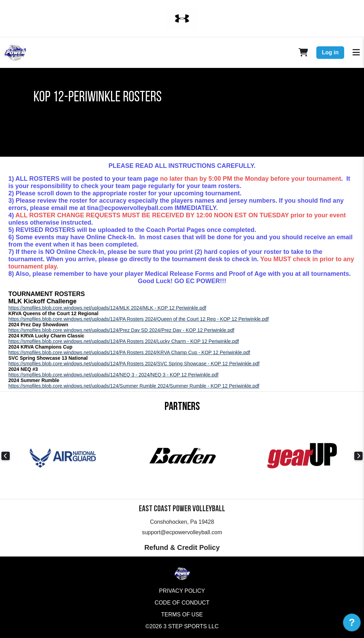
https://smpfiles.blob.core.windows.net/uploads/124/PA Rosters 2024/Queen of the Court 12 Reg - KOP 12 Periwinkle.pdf (139, 319)
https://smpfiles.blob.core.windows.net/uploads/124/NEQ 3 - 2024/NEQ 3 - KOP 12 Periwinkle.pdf (113, 375)
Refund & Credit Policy (182, 547)
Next (358, 456)
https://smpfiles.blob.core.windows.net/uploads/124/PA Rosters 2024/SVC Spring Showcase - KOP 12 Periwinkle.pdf (134, 364)
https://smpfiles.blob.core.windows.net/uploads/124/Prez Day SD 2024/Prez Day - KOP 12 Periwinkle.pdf (121, 330)
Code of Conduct (182, 603)
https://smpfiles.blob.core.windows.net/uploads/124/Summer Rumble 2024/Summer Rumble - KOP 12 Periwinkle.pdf (134, 386)
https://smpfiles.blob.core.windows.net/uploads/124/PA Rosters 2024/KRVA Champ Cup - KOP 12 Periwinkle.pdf (129, 352)
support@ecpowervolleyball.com (182, 532)
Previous (6, 456)
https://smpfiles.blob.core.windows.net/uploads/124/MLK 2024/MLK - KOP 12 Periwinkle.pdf (107, 308)
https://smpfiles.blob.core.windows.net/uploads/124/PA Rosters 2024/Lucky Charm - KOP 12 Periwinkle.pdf (124, 341)
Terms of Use (182, 614)
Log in (330, 52)
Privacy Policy (182, 591)
